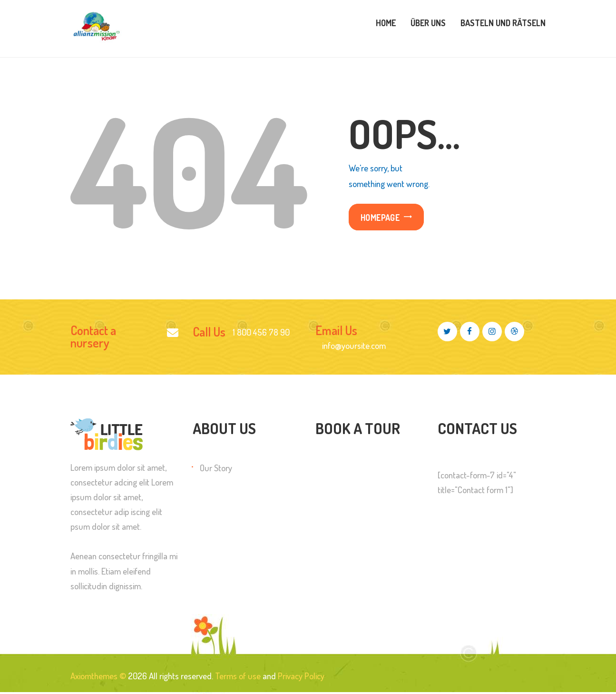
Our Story (216, 468)
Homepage (380, 217)
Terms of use (238, 676)
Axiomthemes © (98, 676)
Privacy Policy (301, 676)
